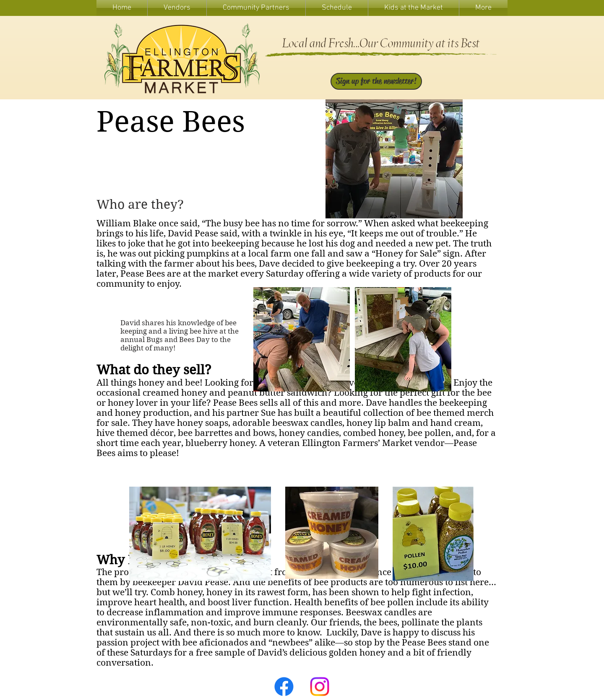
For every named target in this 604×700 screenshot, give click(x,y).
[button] (414, 8)
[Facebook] (284, 687)
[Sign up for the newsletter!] (376, 81)
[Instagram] (320, 687)
